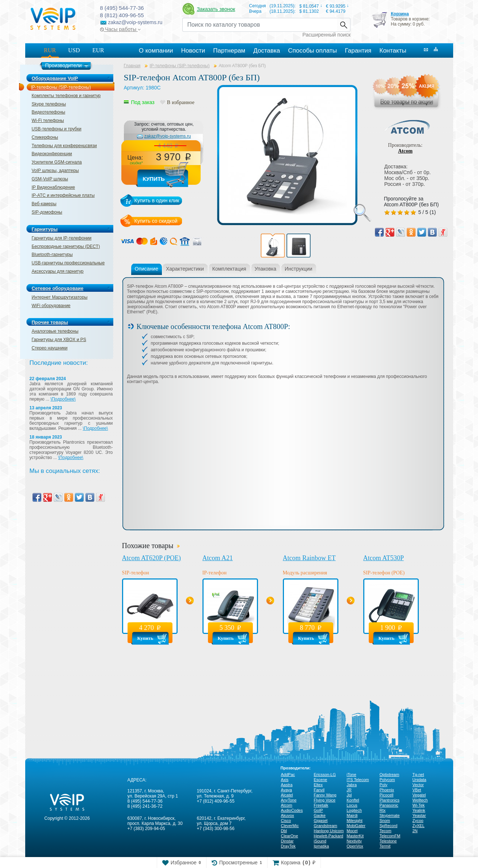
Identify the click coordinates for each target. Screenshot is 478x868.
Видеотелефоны (49, 112)
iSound (320, 841)
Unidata (420, 780)
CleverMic (290, 826)
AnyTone (289, 800)
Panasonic (389, 805)
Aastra (287, 785)
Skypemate (390, 815)
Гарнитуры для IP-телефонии (62, 238)
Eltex (318, 785)
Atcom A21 (218, 558)
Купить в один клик (157, 200)
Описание (147, 269)
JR (349, 790)
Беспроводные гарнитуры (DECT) (66, 246)
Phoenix (387, 790)
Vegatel (419, 795)
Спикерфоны (45, 137)
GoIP (318, 810)
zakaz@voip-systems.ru (168, 136)
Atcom (405, 151)
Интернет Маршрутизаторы (60, 297)
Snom (385, 821)
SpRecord (389, 826)
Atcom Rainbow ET (309, 558)
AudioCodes (292, 810)
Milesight (355, 821)
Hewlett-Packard (329, 836)
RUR (50, 50)
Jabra (352, 785)
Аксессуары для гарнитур (58, 271)
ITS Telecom (358, 780)
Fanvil (319, 790)
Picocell (387, 795)
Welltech (420, 800)
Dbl (284, 831)
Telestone (388, 841)
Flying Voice (325, 800)
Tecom (386, 831)
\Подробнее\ (63, 399)
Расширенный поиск (327, 35)
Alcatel (287, 795)
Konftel (353, 800)
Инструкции (299, 269)
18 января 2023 (46, 437)
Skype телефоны (49, 104)
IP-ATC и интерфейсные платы (63, 195)
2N (415, 831)
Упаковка (265, 269)
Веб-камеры (44, 204)
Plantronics (390, 800)
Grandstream (326, 826)
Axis (285, 780)
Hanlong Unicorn (329, 831)
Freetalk (321, 805)
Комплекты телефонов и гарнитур (66, 96)
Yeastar (419, 815)
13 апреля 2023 (46, 408)
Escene (321, 780)
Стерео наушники (50, 348)
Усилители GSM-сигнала (57, 162)
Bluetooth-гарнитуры (52, 255)
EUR (98, 50)
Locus (352, 805)
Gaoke (320, 815)
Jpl (349, 795)
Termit (385, 846)
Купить (154, 179)
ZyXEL (419, 826)
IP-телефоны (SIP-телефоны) (61, 87)
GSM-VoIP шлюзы (50, 179)
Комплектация (229, 269)
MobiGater (356, 826)
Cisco (286, 821)
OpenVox (355, 846)
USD (74, 50)
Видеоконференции (52, 154)
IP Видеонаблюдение (54, 187)
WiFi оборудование (51, 306)
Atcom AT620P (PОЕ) (151, 558)
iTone (352, 775)
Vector (418, 785)
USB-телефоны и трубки (57, 129)
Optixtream (390, 775)
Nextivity (354, 841)
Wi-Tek (419, 805)
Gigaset (321, 821)
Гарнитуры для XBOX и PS (59, 340)
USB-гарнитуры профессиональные (68, 263)
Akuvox (288, 815)
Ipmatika (322, 846)
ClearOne (290, 836)
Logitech (354, 810)
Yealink (419, 810)
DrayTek (288, 846)
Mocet (352, 831)
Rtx (383, 810)
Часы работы (120, 29)
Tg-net (418, 775)
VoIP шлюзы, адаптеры (55, 171)
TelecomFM (390, 836)
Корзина (400, 14)
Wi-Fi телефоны (48, 121)
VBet (417, 790)
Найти (344, 25)
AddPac (288, 775)
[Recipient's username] (260, 25)
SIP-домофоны (47, 212)
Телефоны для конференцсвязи (64, 146)
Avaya (287, 790)
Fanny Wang (325, 795)
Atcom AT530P (384, 558)
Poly (384, 785)
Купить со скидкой (156, 221)
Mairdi (352, 815)
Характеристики (185, 269)
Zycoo (418, 821)
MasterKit (355, 836)
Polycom (387, 780)
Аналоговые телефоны (55, 331)
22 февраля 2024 (48, 379)
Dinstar (287, 841)
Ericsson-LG (325, 775)
